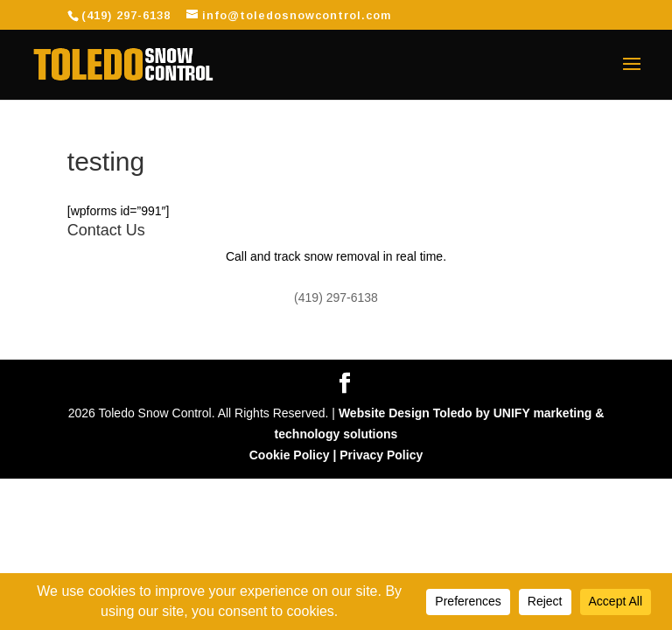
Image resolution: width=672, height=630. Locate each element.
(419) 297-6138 (126, 15)
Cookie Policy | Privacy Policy (336, 455)
